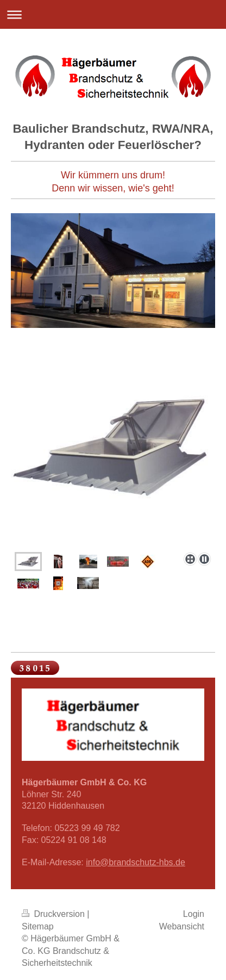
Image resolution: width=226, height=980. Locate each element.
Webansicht (182, 926)
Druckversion (54, 914)
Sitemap (38, 926)
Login (194, 914)
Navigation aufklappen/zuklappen (113, 14)
